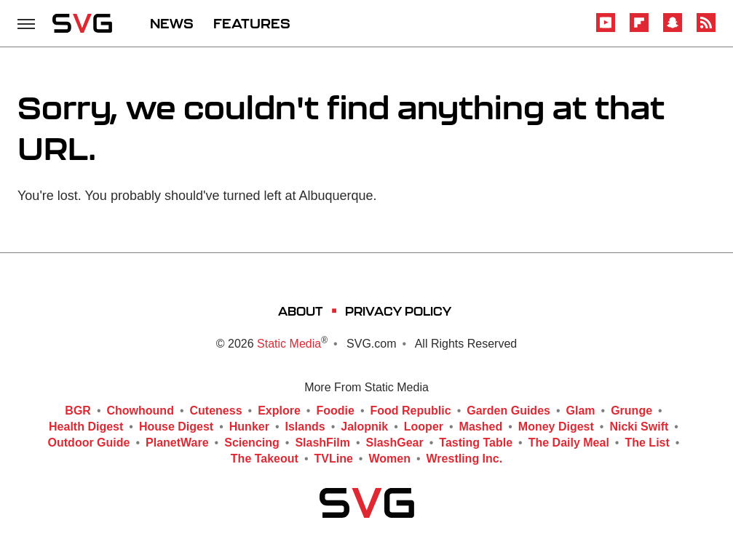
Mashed (481, 427)
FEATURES (252, 23)
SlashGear (395, 443)
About (300, 311)
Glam (581, 411)
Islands (305, 427)
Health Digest (86, 427)
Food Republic (411, 411)
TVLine (334, 459)
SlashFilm (322, 443)
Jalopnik (364, 427)
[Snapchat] (673, 29)
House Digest (176, 427)
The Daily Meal (569, 443)
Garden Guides (508, 411)
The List (647, 443)
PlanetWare (177, 443)
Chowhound (140, 411)
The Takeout (265, 459)
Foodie (335, 411)
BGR (78, 411)
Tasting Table (476, 443)
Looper (424, 427)
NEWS (172, 23)
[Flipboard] (639, 29)
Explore (279, 411)
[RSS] (706, 29)
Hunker (249, 427)
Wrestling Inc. (465, 459)
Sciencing (252, 443)
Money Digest (556, 427)
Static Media (289, 344)
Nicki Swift (639, 427)
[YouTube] (606, 29)
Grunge (631, 411)
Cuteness (216, 411)
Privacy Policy (398, 311)
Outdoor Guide (89, 443)
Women (389, 459)
